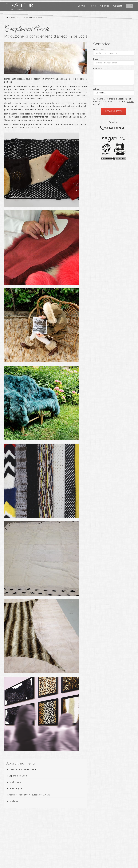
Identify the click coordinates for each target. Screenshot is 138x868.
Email (96, 59)
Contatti (118, 6)
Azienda (105, 6)
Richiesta (98, 69)
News (93, 6)
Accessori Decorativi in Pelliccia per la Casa (29, 795)
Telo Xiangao (15, 782)
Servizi (82, 6)
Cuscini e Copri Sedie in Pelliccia (24, 769)
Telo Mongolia (15, 788)
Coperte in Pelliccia (18, 776)
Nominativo (99, 50)
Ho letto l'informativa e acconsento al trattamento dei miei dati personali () (113, 102)
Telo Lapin (13, 801)
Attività (96, 89)
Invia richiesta (114, 111)
